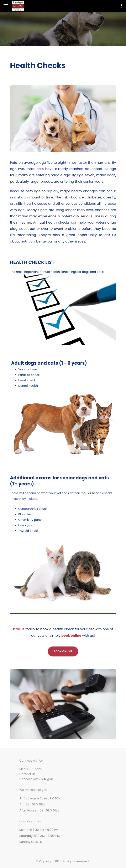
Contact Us (27, 774)
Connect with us (31, 779)
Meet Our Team (30, 769)
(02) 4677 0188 (35, 804)
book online (71, 636)
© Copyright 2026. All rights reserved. (63, 861)
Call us (19, 629)
